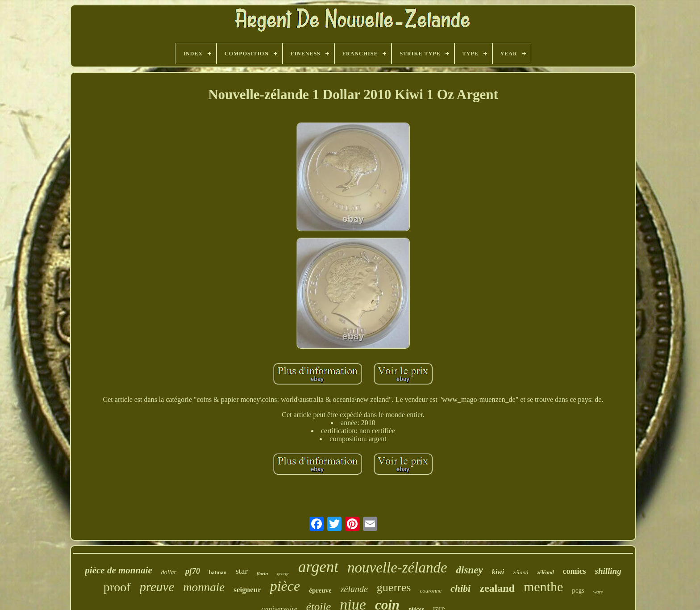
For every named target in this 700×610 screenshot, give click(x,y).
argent (318, 567)
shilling (608, 571)
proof (117, 587)
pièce (285, 586)
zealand (497, 588)
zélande (354, 589)
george (283, 574)
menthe (543, 587)
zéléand (545, 572)
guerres (394, 587)
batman (218, 572)
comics (575, 571)
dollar (169, 572)
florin (262, 573)
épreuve (320, 590)
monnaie (204, 587)
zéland (521, 572)
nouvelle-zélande (397, 568)
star (241, 571)
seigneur (247, 590)
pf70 (193, 571)
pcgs (578, 590)
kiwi (498, 572)
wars (598, 592)
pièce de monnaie (118, 570)
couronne (431, 591)
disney (470, 570)
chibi (460, 588)
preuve (157, 587)
